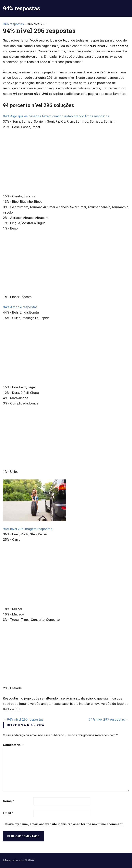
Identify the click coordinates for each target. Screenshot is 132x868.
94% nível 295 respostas (25, 719)
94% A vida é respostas (20, 307)
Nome (8, 801)
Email (8, 813)
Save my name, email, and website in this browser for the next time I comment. (65, 824)
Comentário (13, 745)
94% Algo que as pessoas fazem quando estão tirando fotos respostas (56, 116)
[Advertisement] (66, 162)
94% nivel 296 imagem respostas (28, 529)
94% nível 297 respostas (107, 719)
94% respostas (21, 8)
